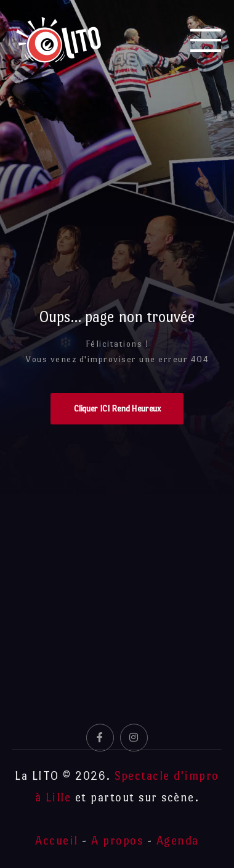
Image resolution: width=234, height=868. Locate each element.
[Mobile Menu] (206, 40)
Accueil (57, 841)
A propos (117, 841)
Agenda (178, 841)
